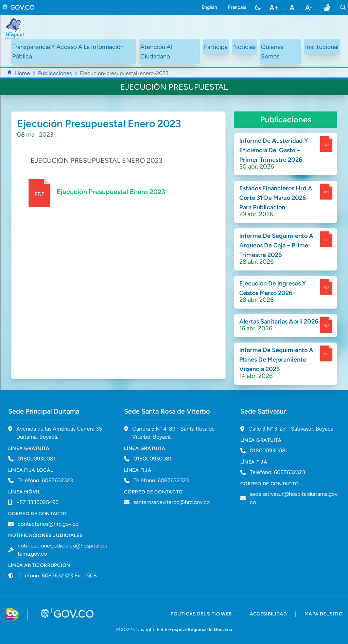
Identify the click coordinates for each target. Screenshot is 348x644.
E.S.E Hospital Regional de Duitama (194, 630)
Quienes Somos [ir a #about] (272, 52)
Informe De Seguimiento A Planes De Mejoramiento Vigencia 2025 (276, 360)
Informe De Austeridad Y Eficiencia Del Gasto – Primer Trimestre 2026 (274, 150)
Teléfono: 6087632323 (45, 480)
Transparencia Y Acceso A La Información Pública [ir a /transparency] (68, 52)
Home (22, 73)
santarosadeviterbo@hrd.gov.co (172, 502)
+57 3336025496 (37, 502)
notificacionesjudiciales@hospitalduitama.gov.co (62, 550)
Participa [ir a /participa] (216, 47)
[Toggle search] (343, 7)
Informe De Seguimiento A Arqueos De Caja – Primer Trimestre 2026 (276, 245)
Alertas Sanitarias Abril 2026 (279, 321)
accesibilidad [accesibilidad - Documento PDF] (268, 614)
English (209, 7)
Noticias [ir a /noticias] (244, 47)
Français (237, 7)
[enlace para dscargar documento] (326, 144)
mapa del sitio (324, 614)
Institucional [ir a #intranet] (322, 47)
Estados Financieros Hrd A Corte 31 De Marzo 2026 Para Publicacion (276, 198)
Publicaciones (55, 73)
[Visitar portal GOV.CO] (68, 614)
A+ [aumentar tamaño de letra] (274, 7)
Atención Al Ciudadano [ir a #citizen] (156, 52)
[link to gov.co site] (19, 7)
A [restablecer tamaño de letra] (292, 7)
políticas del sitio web (201, 614)
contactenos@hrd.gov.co (48, 524)
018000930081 (153, 459)
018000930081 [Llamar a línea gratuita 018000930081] (37, 459)
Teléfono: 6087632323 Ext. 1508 (57, 576)
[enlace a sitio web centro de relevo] (327, 7)
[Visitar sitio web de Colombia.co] (12, 614)
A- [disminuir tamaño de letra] (309, 7)
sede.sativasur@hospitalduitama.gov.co (294, 498)
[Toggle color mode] (258, 7)
